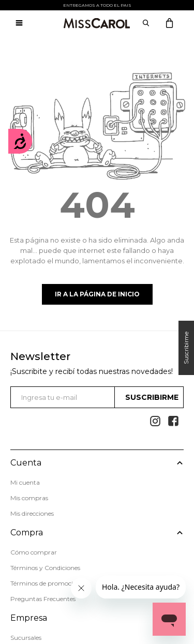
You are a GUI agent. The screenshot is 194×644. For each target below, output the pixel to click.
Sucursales (26, 638)
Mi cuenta (25, 482)
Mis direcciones (32, 513)
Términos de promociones (48, 583)
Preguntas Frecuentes (43, 599)
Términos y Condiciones (45, 568)
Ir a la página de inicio (97, 294)
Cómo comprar (34, 552)
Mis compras (29, 498)
